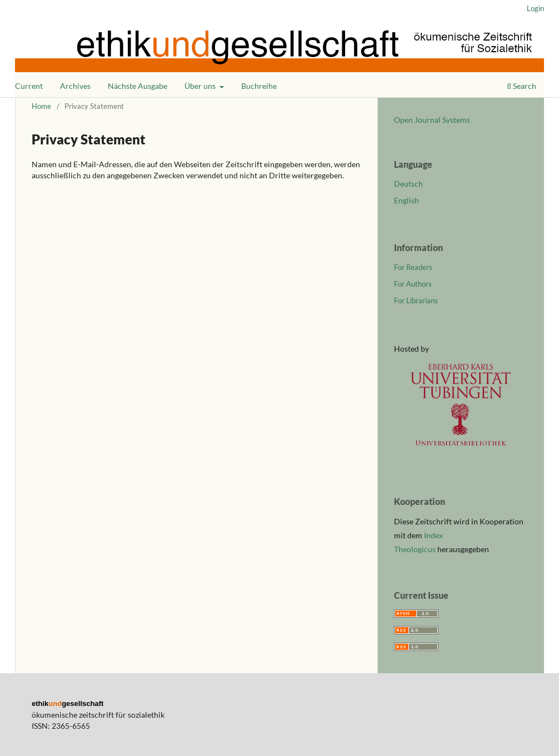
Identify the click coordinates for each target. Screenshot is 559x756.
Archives (75, 86)
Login (535, 8)
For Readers (413, 267)
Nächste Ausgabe (138, 86)
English (406, 200)
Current (29, 86)
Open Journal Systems (432, 120)
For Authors (413, 284)
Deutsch (408, 184)
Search (521, 86)
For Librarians (416, 301)
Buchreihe (259, 86)
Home (41, 106)
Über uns (201, 86)
